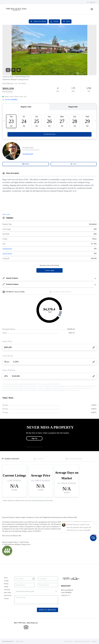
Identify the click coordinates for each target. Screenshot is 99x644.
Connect (6, 599)
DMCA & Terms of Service (82, 641)
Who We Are (8, 596)
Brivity (11, 641)
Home (6, 578)
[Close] (94, 624)
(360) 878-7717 (66, 596)
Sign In (91, 2)
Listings (6, 581)
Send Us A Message (48, 610)
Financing (7, 590)
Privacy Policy (68, 641)
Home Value (8, 593)
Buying (6, 584)
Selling (6, 587)
